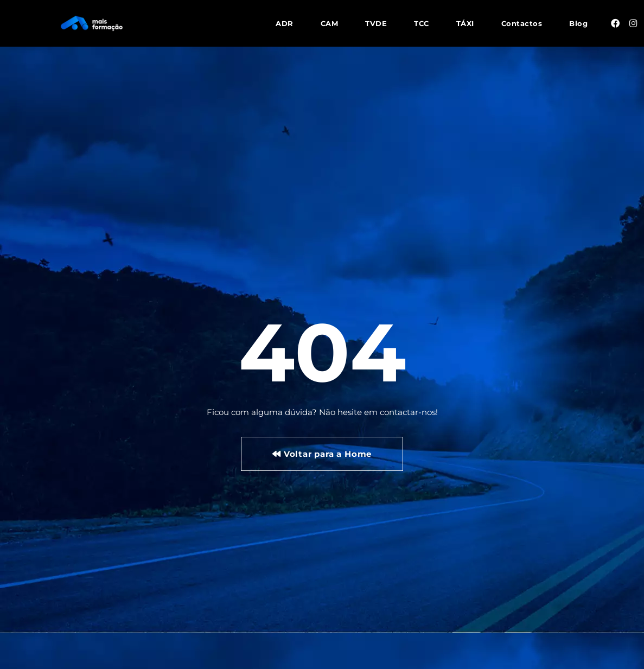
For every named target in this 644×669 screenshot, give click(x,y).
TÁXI (465, 23)
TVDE (376, 23)
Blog (578, 23)
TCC (422, 23)
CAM (330, 23)
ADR (285, 23)
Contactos (522, 23)
